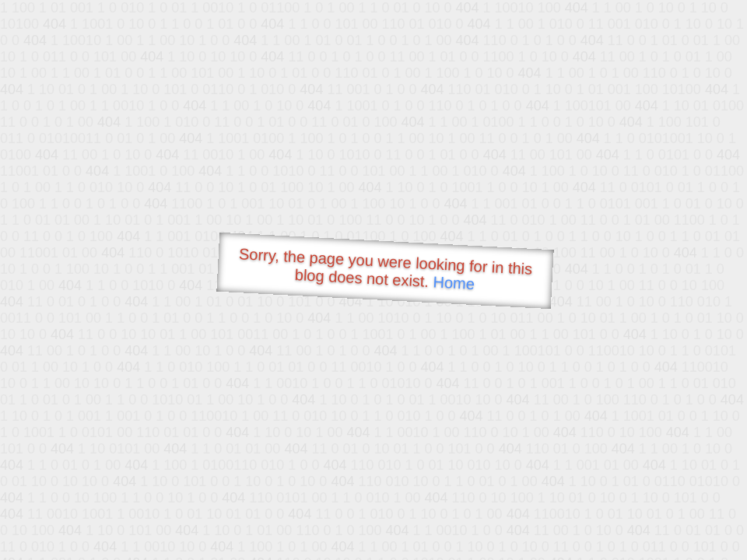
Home (454, 283)
